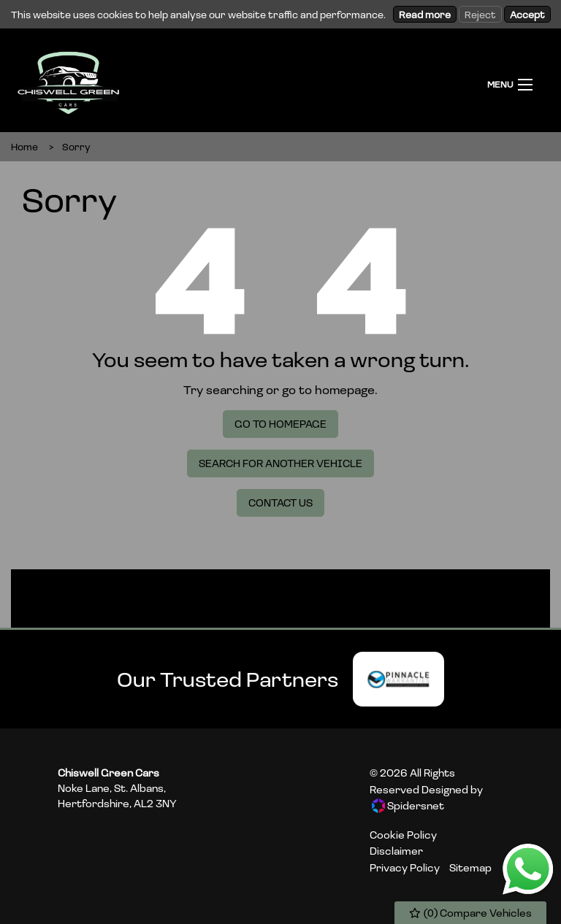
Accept (527, 14)
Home (24, 146)
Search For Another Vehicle (280, 463)
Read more (425, 14)
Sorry (76, 146)
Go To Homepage (280, 424)
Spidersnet (408, 806)
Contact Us (280, 503)
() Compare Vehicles (471, 913)
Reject (480, 14)
